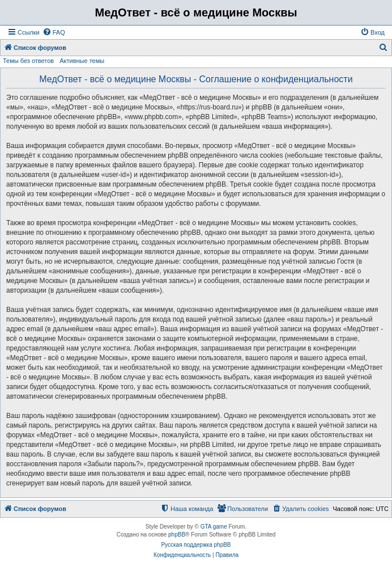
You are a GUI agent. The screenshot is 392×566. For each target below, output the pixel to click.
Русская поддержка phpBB (196, 545)
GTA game (214, 527)
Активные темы (82, 61)
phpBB (177, 535)
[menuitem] (54, 32)
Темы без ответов (28, 61)
